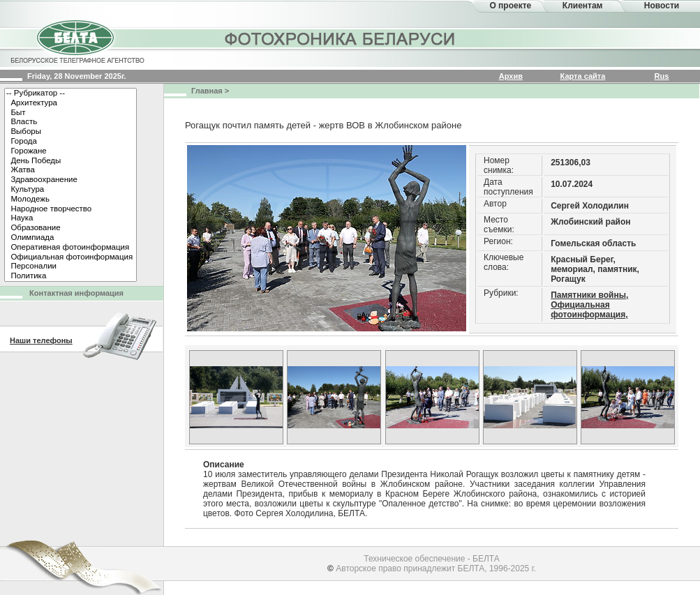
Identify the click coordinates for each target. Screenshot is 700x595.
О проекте (510, 6)
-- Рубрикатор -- (70, 93)
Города (70, 142)
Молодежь (70, 199)
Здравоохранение (70, 180)
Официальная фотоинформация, (589, 310)
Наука (70, 218)
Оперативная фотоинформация (70, 248)
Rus (662, 76)
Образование (70, 228)
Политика (70, 276)
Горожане (70, 151)
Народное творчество (70, 209)
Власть (70, 122)
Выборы (70, 132)
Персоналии (70, 266)
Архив (511, 76)
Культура (70, 190)
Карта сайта (583, 76)
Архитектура (70, 103)
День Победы (70, 161)
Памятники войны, (589, 295)
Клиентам (583, 6)
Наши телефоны (41, 340)
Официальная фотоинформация (70, 257)
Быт (70, 113)
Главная (207, 91)
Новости (662, 6)
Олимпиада (70, 238)
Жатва (70, 170)
